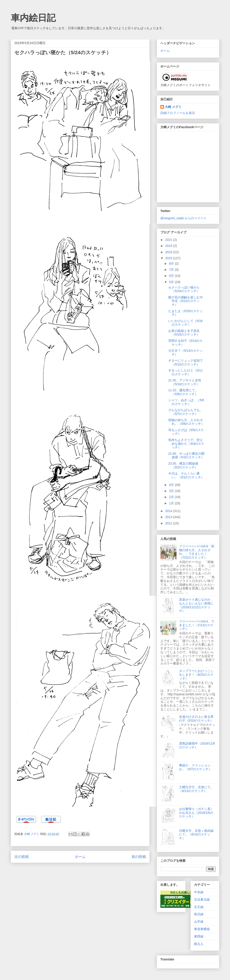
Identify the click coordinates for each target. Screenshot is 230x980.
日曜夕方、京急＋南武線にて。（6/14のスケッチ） (196, 835)
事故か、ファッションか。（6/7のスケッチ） (195, 767)
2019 (169, 246)
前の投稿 (139, 857)
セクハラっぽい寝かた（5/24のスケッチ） (184, 289)
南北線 (199, 914)
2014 (169, 511)
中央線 (199, 892)
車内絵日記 (33, 18)
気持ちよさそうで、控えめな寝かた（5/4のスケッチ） (186, 444)
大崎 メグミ (173, 107)
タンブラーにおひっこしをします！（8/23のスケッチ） (196, 675)
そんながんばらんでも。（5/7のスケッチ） (186, 412)
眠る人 (199, 944)
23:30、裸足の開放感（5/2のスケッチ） (183, 465)
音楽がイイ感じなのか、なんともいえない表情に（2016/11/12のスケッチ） (196, 605)
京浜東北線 (202, 899)
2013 (169, 517)
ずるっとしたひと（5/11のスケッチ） (185, 372)
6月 (172, 276)
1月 (172, 503)
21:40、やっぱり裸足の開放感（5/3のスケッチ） (186, 455)
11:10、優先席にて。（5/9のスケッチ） (183, 392)
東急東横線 (202, 929)
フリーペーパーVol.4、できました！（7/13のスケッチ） (197, 625)
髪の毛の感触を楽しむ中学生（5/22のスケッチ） (186, 301)
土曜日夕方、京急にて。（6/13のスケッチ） (196, 789)
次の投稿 (22, 857)
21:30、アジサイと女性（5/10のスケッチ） (185, 382)
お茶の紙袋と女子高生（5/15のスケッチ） (184, 333)
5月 (172, 282)
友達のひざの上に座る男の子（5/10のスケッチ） (196, 719)
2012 (169, 523)
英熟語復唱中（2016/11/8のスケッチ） (197, 745)
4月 (172, 485)
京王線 (199, 907)
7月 (172, 270)
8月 (172, 264)
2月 (172, 497)
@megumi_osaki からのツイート (184, 218)
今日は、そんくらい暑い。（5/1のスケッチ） (186, 475)
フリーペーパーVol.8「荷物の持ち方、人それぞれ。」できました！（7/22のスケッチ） (197, 552)
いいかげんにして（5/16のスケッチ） (185, 323)
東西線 (199, 936)
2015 (169, 258)
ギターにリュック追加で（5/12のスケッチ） (186, 362)
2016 (169, 252)
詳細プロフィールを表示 (178, 113)
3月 (172, 491)
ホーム (80, 857)
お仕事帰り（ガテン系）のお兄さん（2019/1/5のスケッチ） (196, 813)
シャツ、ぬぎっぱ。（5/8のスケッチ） (186, 402)
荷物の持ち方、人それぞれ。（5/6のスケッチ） (186, 422)
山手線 (199, 922)
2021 (169, 240)
